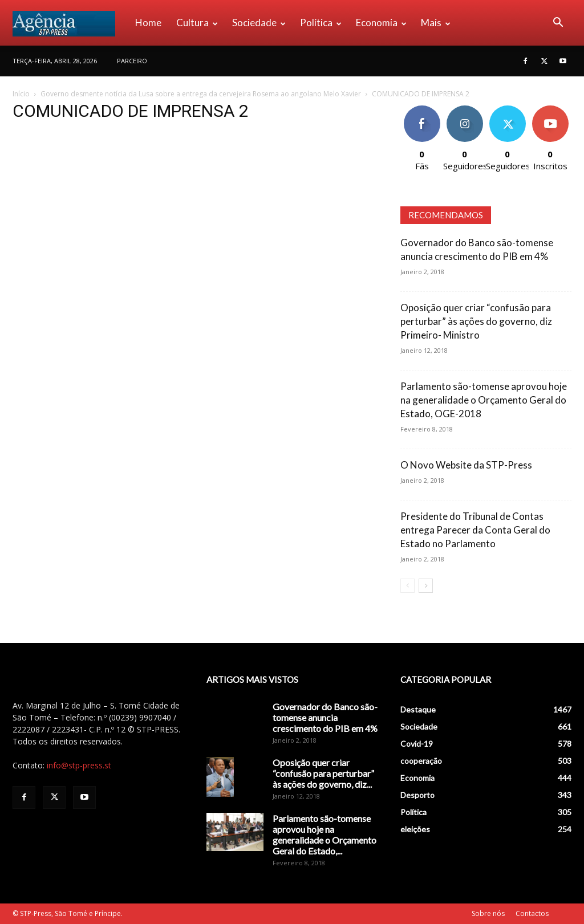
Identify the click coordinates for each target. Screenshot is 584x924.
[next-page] (426, 586)
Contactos (532, 913)
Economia (381, 23)
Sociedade (259, 23)
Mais (436, 23)
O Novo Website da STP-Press (466, 465)
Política (321, 23)
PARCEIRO (132, 61)
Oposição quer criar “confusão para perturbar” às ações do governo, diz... (323, 773)
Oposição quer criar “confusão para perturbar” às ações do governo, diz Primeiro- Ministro (476, 321)
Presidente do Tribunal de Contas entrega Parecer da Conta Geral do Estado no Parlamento (475, 530)
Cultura (197, 23)
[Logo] (70, 23)
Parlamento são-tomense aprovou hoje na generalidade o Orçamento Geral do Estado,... (325, 835)
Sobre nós (488, 913)
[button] (558, 24)
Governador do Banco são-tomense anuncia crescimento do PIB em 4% (325, 717)
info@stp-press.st (79, 765)
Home (148, 23)
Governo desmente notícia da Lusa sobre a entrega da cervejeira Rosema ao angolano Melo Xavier (201, 94)
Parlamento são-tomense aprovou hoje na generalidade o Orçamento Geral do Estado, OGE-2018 (484, 400)
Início (21, 94)
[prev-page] (407, 586)
